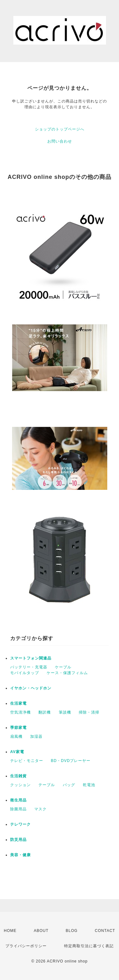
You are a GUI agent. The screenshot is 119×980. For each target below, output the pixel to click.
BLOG (72, 931)
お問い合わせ (60, 141)
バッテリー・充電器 (29, 667)
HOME (10, 931)
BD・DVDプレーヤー (71, 761)
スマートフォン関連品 (31, 658)
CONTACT (105, 931)
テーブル (47, 785)
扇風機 (16, 737)
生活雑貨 (18, 776)
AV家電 (17, 752)
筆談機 (65, 712)
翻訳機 (45, 712)
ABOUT (41, 931)
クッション (20, 785)
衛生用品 (18, 800)
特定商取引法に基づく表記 (89, 946)
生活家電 (18, 703)
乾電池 (89, 785)
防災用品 (18, 840)
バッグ (69, 785)
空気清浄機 (20, 712)
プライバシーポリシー (26, 946)
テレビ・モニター (27, 761)
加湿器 (36, 737)
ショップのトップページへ (60, 129)
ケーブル (63, 667)
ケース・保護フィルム (67, 673)
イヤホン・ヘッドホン (31, 688)
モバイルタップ (25, 673)
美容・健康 (20, 855)
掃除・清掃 (89, 712)
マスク (40, 809)
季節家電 (18, 728)
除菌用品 (18, 809)
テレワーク (20, 824)
